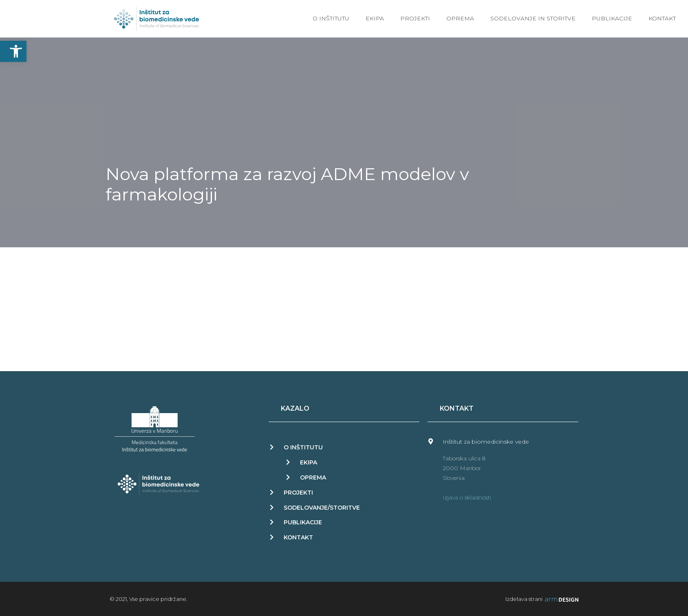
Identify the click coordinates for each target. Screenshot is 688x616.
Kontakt (662, 18)
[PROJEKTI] (272, 492)
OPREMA (313, 477)
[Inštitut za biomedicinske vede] (431, 441)
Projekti (415, 18)
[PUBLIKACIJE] (272, 522)
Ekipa (375, 18)
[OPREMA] (288, 477)
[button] (13, 51)
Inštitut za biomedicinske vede (486, 442)
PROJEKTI (298, 493)
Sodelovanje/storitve (322, 508)
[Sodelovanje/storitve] (272, 507)
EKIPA (309, 462)
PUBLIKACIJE (303, 522)
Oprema (460, 18)
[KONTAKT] (272, 537)
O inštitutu (331, 18)
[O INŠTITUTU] (272, 447)
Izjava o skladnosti (467, 497)
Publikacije (612, 18)
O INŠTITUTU (303, 447)
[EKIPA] (288, 462)
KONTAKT (298, 537)
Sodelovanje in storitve (533, 18)
